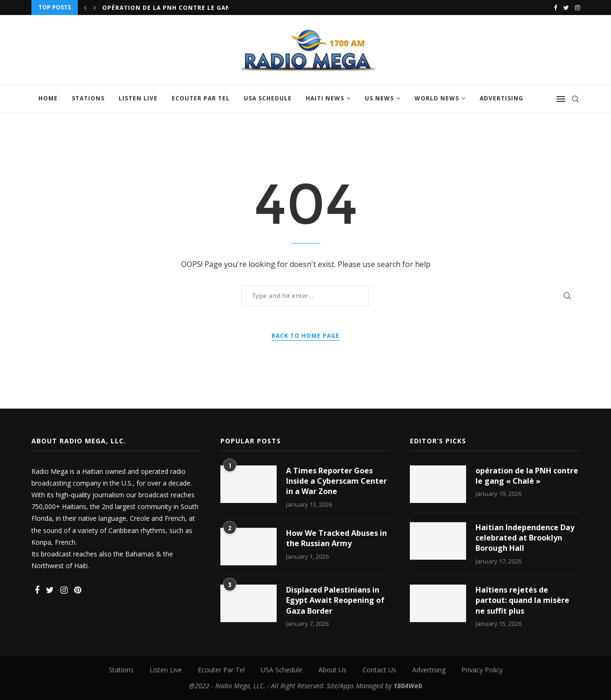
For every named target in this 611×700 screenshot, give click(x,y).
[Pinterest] (78, 590)
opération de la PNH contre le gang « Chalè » (527, 476)
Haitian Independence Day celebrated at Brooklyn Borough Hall (525, 538)
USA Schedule (268, 98)
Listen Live (138, 98)
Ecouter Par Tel (201, 98)
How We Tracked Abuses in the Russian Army (336, 538)
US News (379, 98)
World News (437, 98)
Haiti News (325, 98)
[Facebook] (555, 8)
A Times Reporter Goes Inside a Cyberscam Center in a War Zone (336, 481)
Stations (88, 98)
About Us (332, 670)
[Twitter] (566, 8)
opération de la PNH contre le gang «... (175, 8)
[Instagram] (577, 8)
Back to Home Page (305, 336)
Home (48, 98)
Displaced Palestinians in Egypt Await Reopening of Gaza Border (335, 600)
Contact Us (379, 670)
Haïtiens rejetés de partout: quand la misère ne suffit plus (522, 600)
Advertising (502, 98)
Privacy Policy (482, 670)
